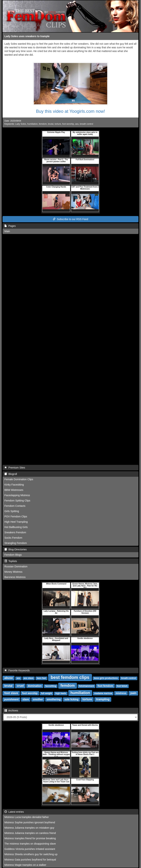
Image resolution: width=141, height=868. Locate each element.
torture (58, 124)
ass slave (29, 678)
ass (77, 124)
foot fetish (122, 686)
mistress (121, 693)
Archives (11, 711)
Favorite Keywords (17, 670)
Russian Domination (16, 566)
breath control (87, 124)
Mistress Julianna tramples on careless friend (30, 833)
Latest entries (14, 812)
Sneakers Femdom (15, 532)
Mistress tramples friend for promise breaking (30, 838)
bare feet (41, 678)
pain (133, 693)
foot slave (11, 693)
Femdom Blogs (13, 555)
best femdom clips (70, 677)
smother (38, 699)
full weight (47, 693)
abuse (9, 678)
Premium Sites (15, 468)
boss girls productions (106, 678)
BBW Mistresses (14, 490)
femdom (43, 124)
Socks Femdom (13, 538)
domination (35, 686)
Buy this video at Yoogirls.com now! (70, 111)
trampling (103, 699)
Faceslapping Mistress (17, 495)
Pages (10, 226)
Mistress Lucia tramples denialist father (27, 817)
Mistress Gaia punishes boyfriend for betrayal (30, 860)
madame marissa (103, 693)
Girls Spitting (12, 511)
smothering (54, 699)
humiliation (32, 124)
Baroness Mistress (15, 577)
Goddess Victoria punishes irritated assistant (30, 849)
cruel (20, 686)
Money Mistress (13, 572)
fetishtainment (86, 686)
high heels (61, 693)
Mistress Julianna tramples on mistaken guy (29, 828)
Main (7, 231)
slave (26, 699)
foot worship (68, 124)
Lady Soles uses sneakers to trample (27, 36)
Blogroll (11, 474)
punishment (11, 699)
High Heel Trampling (16, 522)
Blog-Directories (16, 549)
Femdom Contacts (15, 506)
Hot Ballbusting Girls (16, 527)
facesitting (51, 686)
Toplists (11, 561)
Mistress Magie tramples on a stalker (25, 865)
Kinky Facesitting (14, 485)
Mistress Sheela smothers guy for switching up (31, 854)
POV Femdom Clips (16, 516)
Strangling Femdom (16, 543)
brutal (51, 124)
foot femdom (105, 686)
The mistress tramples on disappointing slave (30, 844)
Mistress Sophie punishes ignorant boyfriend (30, 822)
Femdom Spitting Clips (17, 501)
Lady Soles (21, 124)
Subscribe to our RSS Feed (70, 219)
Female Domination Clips (19, 479)
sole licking (71, 699)
